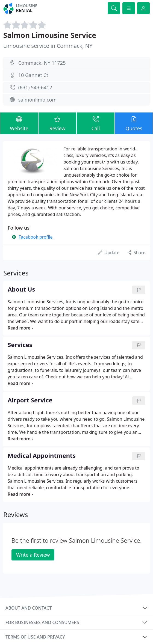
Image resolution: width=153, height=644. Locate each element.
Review (57, 123)
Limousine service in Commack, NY (48, 46)
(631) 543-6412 (35, 87)
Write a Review (33, 555)
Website (19, 123)
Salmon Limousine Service (50, 35)
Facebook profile (36, 237)
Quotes (134, 123)
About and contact (29, 608)
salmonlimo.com (37, 100)
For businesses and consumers (42, 622)
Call (96, 123)
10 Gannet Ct (33, 75)
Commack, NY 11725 (42, 63)
